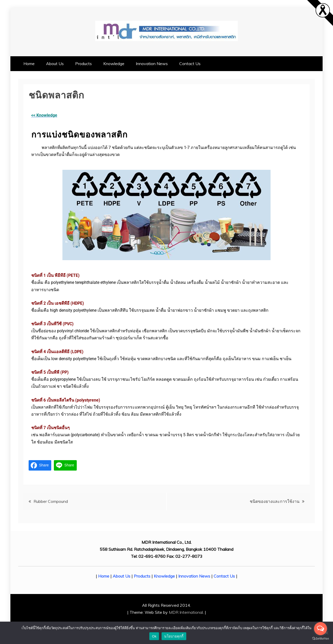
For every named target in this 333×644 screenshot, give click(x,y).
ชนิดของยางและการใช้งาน (275, 501)
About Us (55, 64)
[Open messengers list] (321, 629)
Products (84, 64)
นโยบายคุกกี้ (174, 636)
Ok (154, 636)
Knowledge (114, 64)
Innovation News (152, 64)
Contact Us (190, 64)
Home (29, 64)
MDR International (186, 612)
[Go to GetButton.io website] (321, 639)
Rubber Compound (51, 501)
